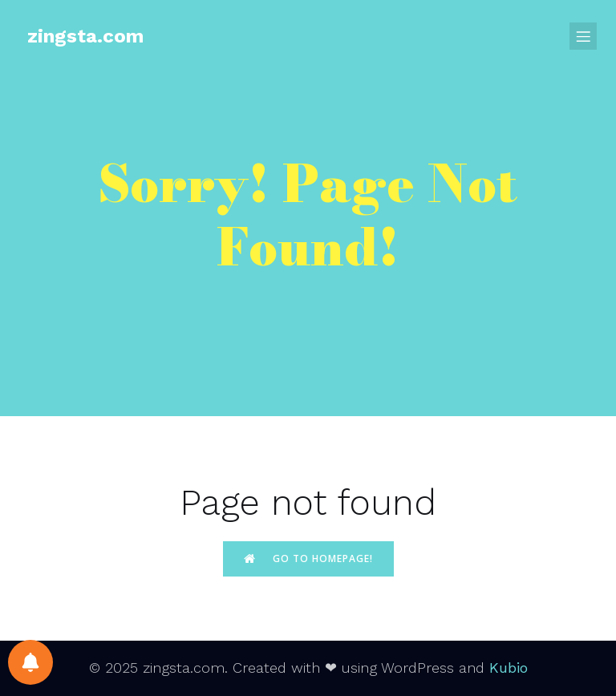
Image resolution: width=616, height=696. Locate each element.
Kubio (509, 668)
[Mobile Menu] (583, 36)
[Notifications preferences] (30, 662)
